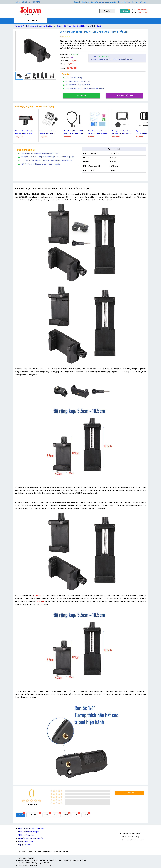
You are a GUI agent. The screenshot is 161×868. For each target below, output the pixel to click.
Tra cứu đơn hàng (124, 2)
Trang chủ (20, 26)
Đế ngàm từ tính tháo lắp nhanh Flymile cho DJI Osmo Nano (24, 132)
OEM (72, 57)
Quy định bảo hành (25, 845)
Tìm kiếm (107, 11)
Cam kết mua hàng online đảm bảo (103, 2)
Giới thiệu (143, 2)
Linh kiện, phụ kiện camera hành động (39, 26)
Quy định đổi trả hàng (82, 2)
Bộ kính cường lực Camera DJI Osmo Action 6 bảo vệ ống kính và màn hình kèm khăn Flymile (97, 132)
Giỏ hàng (125, 11)
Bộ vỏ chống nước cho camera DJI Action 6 (48, 132)
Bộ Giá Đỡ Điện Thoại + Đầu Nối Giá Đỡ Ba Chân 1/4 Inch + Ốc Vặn (79, 26)
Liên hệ (135, 2)
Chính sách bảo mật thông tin (29, 832)
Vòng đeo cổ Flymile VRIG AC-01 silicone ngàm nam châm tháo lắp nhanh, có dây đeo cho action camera (74, 132)
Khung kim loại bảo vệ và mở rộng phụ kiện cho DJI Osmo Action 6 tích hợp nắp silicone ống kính (122, 132)
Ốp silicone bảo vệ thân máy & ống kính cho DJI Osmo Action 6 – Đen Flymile (145, 132)
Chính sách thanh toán (26, 835)
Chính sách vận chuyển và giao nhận (31, 828)
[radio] (23, 801)
